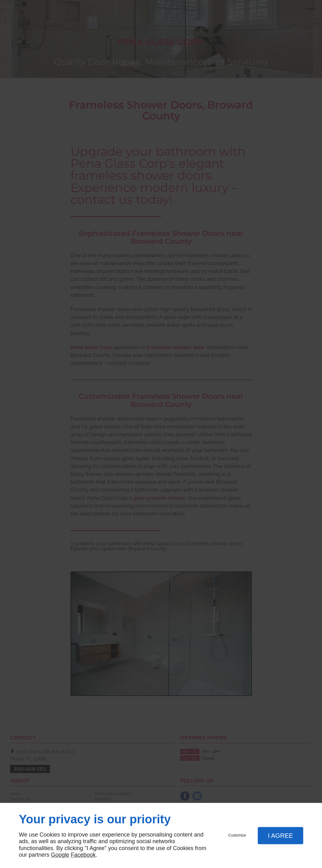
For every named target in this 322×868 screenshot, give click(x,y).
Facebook (83, 855)
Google (60, 855)
